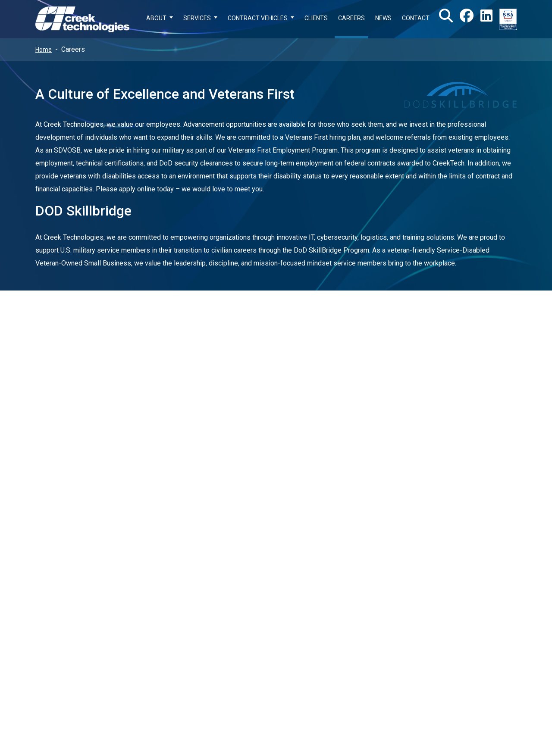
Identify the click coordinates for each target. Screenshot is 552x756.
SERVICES (197, 18)
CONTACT (416, 18)
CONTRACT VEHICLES (258, 18)
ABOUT (156, 18)
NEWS (383, 18)
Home (44, 50)
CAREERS (351, 18)
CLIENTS (316, 18)
